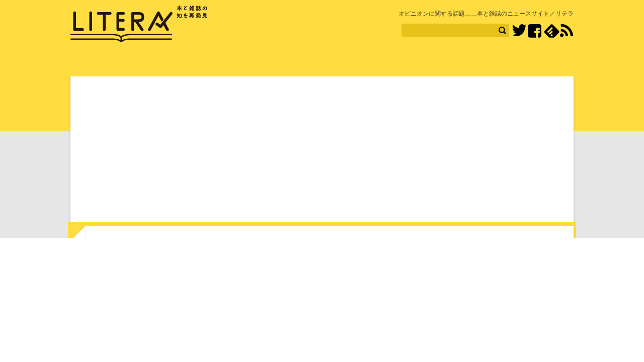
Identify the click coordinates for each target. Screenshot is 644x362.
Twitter (519, 31)
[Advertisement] (322, 151)
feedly (552, 31)
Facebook (535, 31)
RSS (567, 31)
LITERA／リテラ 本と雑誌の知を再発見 (139, 24)
